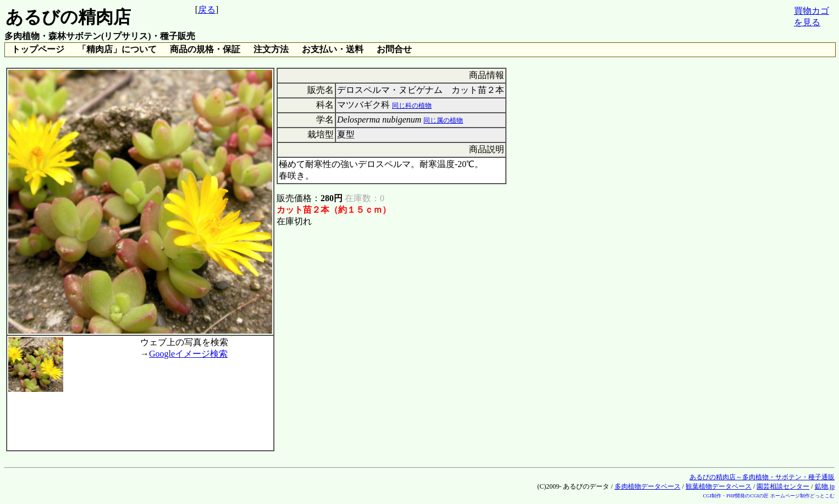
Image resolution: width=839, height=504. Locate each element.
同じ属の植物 (443, 120)
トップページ (38, 49)
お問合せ (394, 49)
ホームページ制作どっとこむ (802, 496)
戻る (207, 10)
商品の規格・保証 (205, 49)
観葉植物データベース (719, 486)
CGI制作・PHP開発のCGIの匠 (736, 496)
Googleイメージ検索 (188, 354)
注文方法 (271, 49)
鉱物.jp (825, 486)
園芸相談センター (783, 486)
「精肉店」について (117, 49)
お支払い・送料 (333, 49)
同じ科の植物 (412, 106)
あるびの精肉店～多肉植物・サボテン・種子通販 (762, 477)
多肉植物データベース (648, 486)
